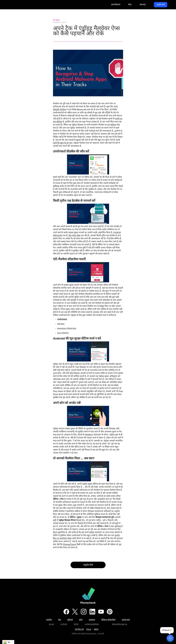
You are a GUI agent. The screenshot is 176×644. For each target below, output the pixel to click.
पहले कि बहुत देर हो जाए (63, 143)
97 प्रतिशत (112, 125)
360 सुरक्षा (61, 324)
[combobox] (8, 642)
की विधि (76, 624)
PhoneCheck (70, 545)
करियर (96, 629)
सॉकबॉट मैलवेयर (59, 110)
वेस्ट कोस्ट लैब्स (74, 236)
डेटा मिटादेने (64, 624)
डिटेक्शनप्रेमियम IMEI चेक (120, 624)
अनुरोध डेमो (161, 5)
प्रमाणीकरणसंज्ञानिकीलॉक (92, 624)
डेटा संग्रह (51, 624)
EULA (89, 629)
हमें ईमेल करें (79, 629)
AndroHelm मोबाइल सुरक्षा (67, 328)
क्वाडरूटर (89, 435)
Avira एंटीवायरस (63, 333)
